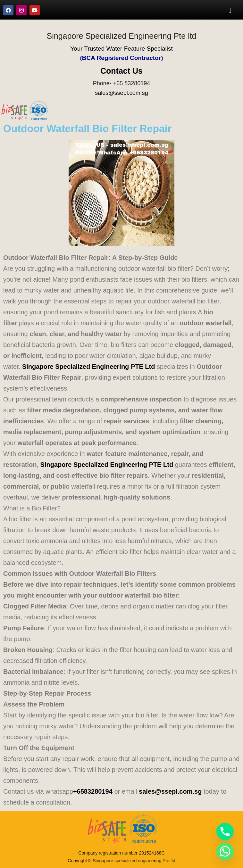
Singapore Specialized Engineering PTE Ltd (89, 367)
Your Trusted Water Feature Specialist (122, 49)
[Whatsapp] (225, 851)
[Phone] (225, 831)
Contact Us (122, 71)
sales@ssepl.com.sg (121, 93)
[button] (230, 10)
